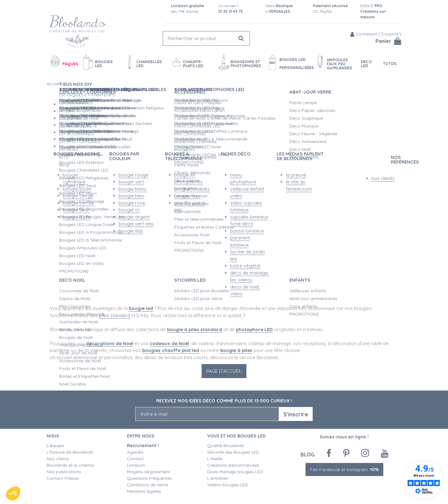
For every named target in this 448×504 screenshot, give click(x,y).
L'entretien (218, 478)
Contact (135, 459)
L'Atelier (215, 459)
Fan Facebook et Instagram (344, 469)
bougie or (129, 210)
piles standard (115, 315)
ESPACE (374, 11)
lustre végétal (245, 266)
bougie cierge (78, 196)
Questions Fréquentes (149, 478)
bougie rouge (133, 175)
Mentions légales (144, 491)
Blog (308, 454)
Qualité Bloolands (226, 446)
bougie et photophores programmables (192, 182)
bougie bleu (131, 196)
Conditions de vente (147, 485)
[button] (13, 493)
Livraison (136, 465)
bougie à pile (77, 217)
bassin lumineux (247, 231)
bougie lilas (131, 231)
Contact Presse (63, 478)
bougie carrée (78, 203)
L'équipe (55, 446)
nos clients (383, 178)
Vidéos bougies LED (228, 485)
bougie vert (131, 182)
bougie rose (132, 203)
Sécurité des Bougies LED (234, 452)
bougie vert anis (136, 224)
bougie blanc (133, 189)
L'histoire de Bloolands (70, 452)
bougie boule (77, 189)
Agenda (135, 452)
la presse (296, 175)
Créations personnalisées (233, 465)
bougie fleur (76, 210)
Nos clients (58, 459)
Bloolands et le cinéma (70, 465)
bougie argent (134, 217)
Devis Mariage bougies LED (235, 472)
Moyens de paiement (149, 472)
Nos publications (64, 472)
